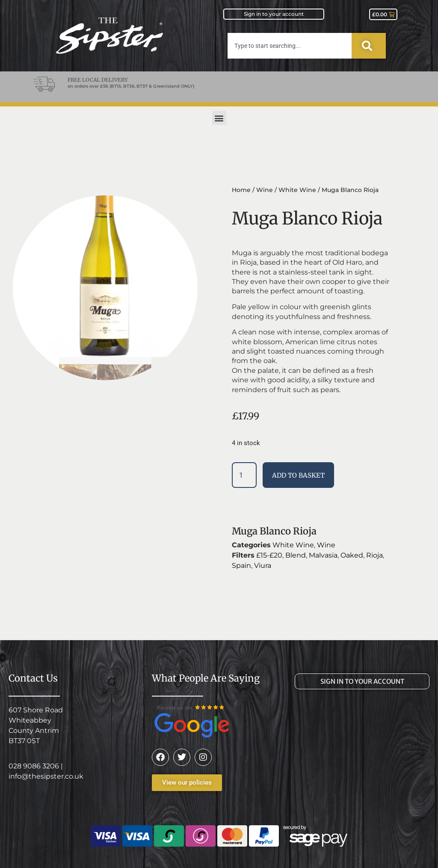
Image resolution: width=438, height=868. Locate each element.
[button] (219, 118)
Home (241, 190)
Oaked (352, 555)
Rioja (374, 555)
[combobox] (290, 46)
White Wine (297, 190)
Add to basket (298, 475)
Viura (263, 565)
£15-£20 (269, 555)
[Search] (369, 46)
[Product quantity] (244, 475)
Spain (241, 565)
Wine (265, 190)
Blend (296, 555)
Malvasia (323, 555)
